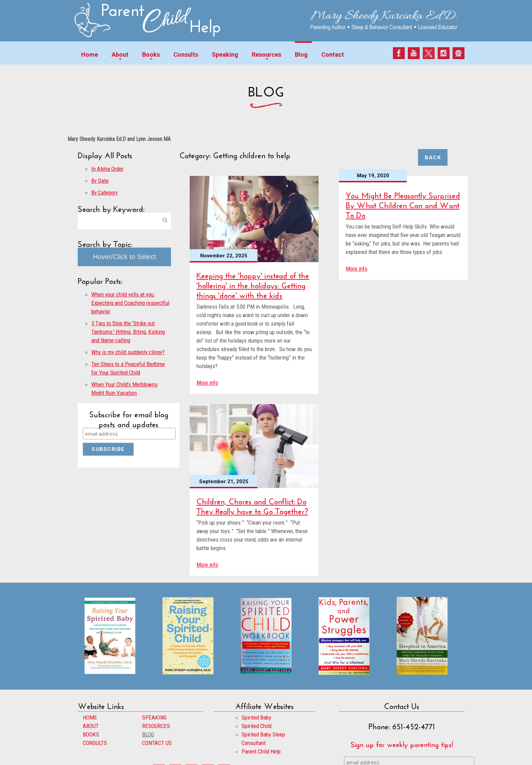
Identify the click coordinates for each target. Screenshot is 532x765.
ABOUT (91, 726)
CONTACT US (157, 743)
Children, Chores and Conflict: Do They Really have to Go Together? (252, 505)
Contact (333, 54)
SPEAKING (154, 717)
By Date (100, 181)
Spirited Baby (256, 717)
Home (90, 54)
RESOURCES (156, 726)
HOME (90, 717)
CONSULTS (95, 743)
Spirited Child (256, 726)
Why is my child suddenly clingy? (128, 352)
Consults (186, 54)
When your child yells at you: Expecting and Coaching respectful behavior (130, 303)
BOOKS (91, 734)
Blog (301, 54)
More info (207, 383)
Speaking (225, 54)
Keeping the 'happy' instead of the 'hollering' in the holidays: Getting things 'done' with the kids (253, 284)
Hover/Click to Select (125, 257)
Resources (267, 54)
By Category (104, 193)
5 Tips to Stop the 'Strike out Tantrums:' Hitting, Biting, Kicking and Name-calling (128, 332)
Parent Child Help (261, 751)
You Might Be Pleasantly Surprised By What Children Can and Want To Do (403, 204)
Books (151, 54)
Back (433, 158)
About (120, 54)
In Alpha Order (107, 169)
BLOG (148, 734)
